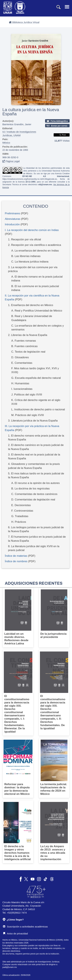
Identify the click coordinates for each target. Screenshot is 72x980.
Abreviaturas (12, 219)
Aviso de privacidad (15, 933)
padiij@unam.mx (10, 967)
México (6, 143)
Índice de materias (16, 556)
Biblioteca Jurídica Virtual (24, 22)
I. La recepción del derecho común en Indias (32, 230)
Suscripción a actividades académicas (25, 927)
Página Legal (11, 161)
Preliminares (12, 213)
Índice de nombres (16, 561)
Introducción (12, 224)
